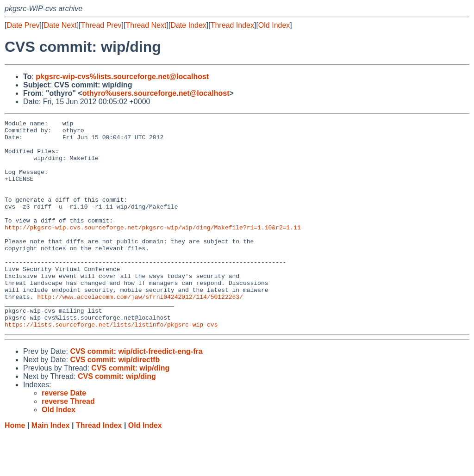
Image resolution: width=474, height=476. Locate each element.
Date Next (60, 25)
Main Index (51, 467)
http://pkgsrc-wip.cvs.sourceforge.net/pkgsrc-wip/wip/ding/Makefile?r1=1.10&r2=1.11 (153, 249)
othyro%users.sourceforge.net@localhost (156, 93)
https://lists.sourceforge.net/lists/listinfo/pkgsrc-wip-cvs (111, 366)
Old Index (274, 25)
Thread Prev (101, 25)
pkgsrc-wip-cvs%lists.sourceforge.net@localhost (122, 77)
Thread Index (232, 25)
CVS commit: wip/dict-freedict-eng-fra (136, 393)
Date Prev (23, 25)
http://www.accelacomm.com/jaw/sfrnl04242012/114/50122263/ (140, 333)
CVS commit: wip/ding (130, 410)
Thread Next (146, 25)
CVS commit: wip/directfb (115, 401)
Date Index (188, 25)
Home (15, 467)
